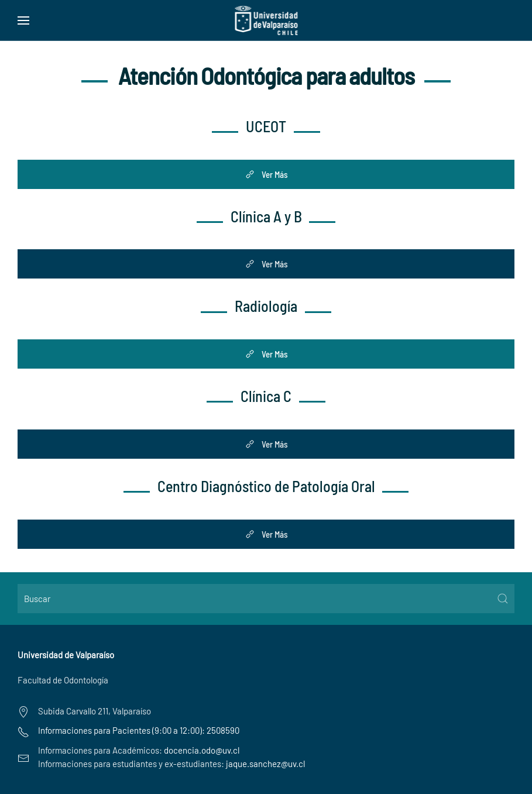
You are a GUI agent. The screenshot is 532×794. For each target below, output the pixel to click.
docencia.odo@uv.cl (202, 750)
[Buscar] (266, 599)
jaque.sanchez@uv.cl (265, 764)
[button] (23, 20)
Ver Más (266, 174)
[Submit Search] (503, 599)
